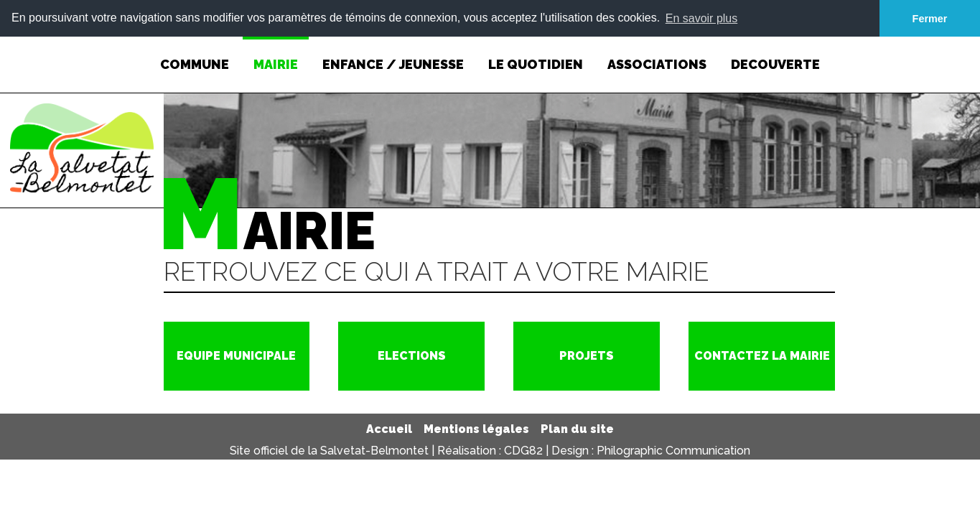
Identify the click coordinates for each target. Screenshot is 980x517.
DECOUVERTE (775, 53)
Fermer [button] (930, 19)
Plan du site (577, 428)
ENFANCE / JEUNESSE (393, 53)
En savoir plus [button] (702, 18)
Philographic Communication (673, 450)
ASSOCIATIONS (657, 53)
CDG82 (523, 450)
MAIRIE (276, 53)
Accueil (389, 428)
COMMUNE (195, 53)
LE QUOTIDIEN (536, 53)
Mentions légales (476, 428)
